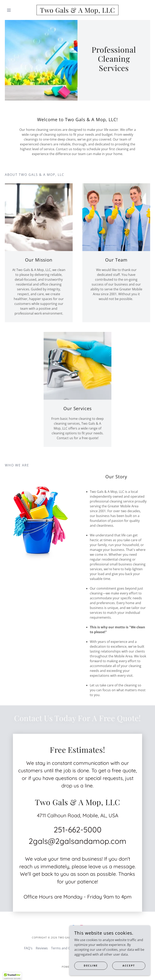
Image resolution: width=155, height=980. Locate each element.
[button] (16, 10)
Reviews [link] (42, 948)
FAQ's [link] (28, 948)
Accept (129, 966)
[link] (77, 11)
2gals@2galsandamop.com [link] (77, 841)
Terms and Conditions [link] (68, 948)
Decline (91, 966)
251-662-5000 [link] (78, 830)
